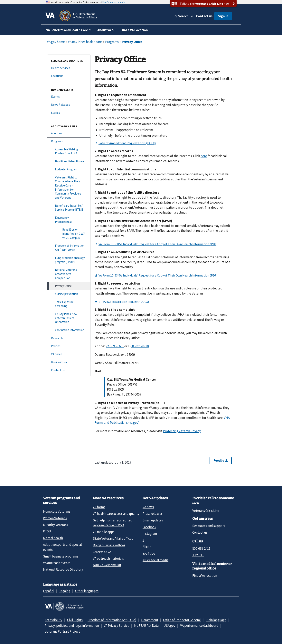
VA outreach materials (108, 558)
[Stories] (69, 113)
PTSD (47, 531)
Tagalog (65, 591)
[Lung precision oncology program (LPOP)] (69, 260)
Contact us (204, 16)
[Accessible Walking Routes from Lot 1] (69, 151)
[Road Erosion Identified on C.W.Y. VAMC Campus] (69, 234)
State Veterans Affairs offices (113, 538)
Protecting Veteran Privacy (182, 431)
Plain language (216, 620)
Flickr (147, 547)
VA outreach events (57, 563)
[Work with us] (69, 362)
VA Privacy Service (117, 626)
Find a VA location (205, 576)
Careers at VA (102, 552)
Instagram (150, 534)
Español (49, 591)
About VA (104, 30)
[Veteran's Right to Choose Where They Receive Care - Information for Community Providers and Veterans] (69, 188)
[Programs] (69, 141)
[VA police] (69, 354)
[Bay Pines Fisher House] (69, 161)
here (204, 156)
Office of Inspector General (182, 620)
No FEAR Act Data (146, 626)
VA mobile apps (104, 532)
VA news (148, 507)
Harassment (150, 620)
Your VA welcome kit (107, 565)
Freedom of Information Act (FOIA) (112, 620)
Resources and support (209, 526)
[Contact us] (69, 370)
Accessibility (53, 620)
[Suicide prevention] (69, 294)
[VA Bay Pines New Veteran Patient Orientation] (69, 318)
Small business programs (61, 556)
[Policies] (69, 346)
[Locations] (69, 76)
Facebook (149, 527)
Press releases (153, 514)
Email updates (153, 520)
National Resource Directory (63, 569)
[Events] (69, 97)
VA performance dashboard (199, 626)
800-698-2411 (201, 548)
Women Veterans (55, 518)
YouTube (149, 553)
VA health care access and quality (116, 514)
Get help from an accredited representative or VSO (113, 523)
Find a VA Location (134, 30)
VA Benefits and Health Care (67, 30)
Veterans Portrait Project (62, 631)
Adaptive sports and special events (62, 547)
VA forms (99, 507)
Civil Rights (75, 620)
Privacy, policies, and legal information (72, 626)
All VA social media (155, 560)
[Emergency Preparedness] (69, 220)
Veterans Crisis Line (206, 511)
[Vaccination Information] (69, 330)
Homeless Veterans (57, 511)
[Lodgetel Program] (69, 170)
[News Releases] (69, 105)
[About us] (69, 133)
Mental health (53, 538)
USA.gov (169, 626)
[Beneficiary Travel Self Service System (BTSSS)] (69, 208)
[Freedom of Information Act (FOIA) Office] (69, 248)
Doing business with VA (109, 545)
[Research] (69, 338)
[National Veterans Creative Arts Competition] (69, 274)
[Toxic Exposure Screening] (69, 304)
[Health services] (69, 68)
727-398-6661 (115, 346)
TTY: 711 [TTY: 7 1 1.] (198, 555)
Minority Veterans (56, 525)
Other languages (87, 591)
